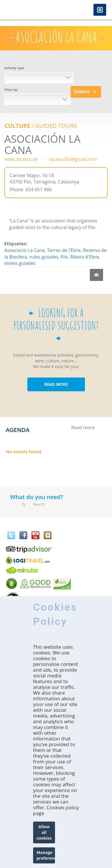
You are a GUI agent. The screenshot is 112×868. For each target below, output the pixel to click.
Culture (17, 126)
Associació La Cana (24, 250)
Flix (64, 257)
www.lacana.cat (21, 159)
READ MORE (56, 384)
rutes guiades (44, 257)
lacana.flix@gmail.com (73, 159)
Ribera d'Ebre (85, 257)
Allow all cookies (44, 832)
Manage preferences (46, 855)
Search (82, 92)
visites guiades (20, 263)
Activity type (14, 68)
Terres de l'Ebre (64, 250)
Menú (100, 10)
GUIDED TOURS (56, 126)
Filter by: (11, 90)
